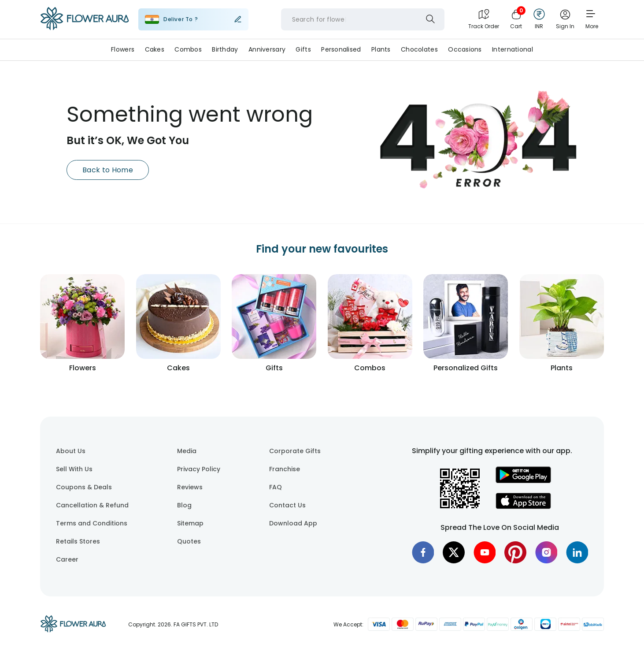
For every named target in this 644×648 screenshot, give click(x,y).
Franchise (285, 469)
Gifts (303, 49)
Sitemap (190, 523)
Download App (293, 523)
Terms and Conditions (92, 523)
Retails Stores (78, 541)
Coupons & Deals (84, 487)
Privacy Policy (199, 469)
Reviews (190, 487)
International (513, 49)
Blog (184, 505)
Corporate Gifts (295, 451)
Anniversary (267, 49)
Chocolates (419, 49)
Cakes (155, 49)
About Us (71, 451)
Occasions (465, 49)
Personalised (341, 49)
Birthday (225, 49)
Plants (381, 49)
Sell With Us (74, 469)
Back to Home (108, 170)
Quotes (189, 541)
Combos (188, 49)
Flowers (123, 49)
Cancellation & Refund (92, 505)
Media (187, 451)
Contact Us (287, 505)
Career (67, 559)
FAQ (276, 487)
